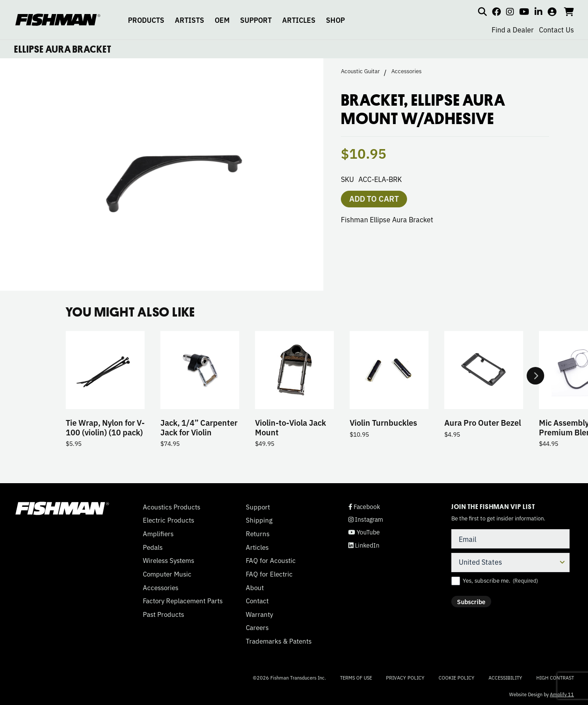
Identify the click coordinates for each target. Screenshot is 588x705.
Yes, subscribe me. (500, 580)
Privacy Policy (405, 677)
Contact (257, 601)
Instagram (366, 519)
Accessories (406, 71)
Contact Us (556, 29)
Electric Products (168, 520)
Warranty (259, 614)
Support (258, 507)
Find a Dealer (513, 29)
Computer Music (167, 574)
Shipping (259, 520)
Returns (258, 534)
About (255, 587)
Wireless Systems (168, 560)
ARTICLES (299, 20)
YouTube (364, 532)
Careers (257, 628)
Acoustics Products (172, 507)
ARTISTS (190, 20)
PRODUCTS (146, 20)
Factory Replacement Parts (183, 601)
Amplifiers (158, 534)
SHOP (335, 20)
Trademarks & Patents (279, 641)
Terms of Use (356, 677)
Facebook (364, 507)
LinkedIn (364, 545)
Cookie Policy (457, 677)
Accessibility (505, 677)
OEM (222, 20)
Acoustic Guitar (360, 71)
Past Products (163, 614)
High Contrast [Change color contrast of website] (555, 678)
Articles (257, 547)
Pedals (153, 547)
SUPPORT (256, 20)
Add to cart (374, 198)
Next (535, 376)
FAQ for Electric (269, 574)
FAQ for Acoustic (271, 560)
